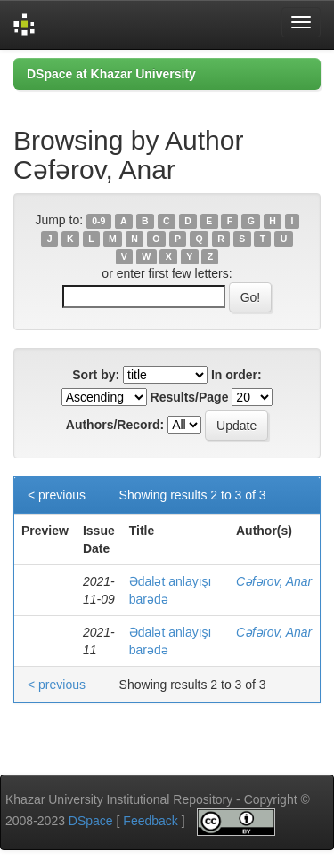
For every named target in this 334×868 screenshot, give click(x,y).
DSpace (91, 821)
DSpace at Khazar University (111, 74)
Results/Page (190, 397)
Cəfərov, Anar (274, 581)
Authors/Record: (115, 425)
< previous (57, 495)
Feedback (150, 821)
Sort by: (96, 375)
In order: (236, 375)
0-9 (98, 221)
